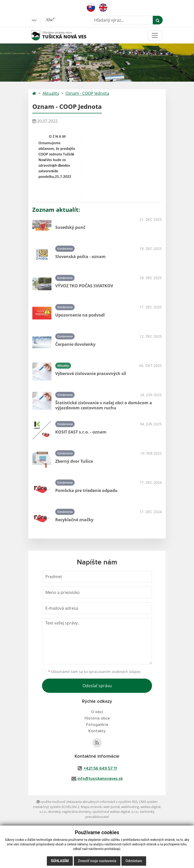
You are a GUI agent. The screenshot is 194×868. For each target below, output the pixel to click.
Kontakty (97, 731)
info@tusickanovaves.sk (100, 779)
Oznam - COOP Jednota (87, 93)
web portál (112, 807)
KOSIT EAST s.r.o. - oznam (81, 432)
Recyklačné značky (74, 520)
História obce (97, 718)
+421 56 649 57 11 (100, 768)
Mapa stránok (91, 807)
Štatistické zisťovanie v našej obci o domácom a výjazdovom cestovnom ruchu (104, 405)
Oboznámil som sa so (94, 672)
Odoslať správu (97, 686)
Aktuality (51, 93)
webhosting (130, 807)
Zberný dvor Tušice (74, 461)
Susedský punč (70, 227)
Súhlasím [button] (60, 861)
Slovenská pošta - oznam (80, 257)
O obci (97, 712)
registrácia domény (77, 812)
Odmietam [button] (134, 861)
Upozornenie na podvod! (80, 315)
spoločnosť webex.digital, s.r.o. (115, 812)
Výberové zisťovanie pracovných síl (91, 373)
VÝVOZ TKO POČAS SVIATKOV (84, 286)
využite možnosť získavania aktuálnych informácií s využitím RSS (87, 802)
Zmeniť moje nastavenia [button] (97, 861)
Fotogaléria (97, 725)
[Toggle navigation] (155, 35)
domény (54, 812)
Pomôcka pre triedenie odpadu (86, 490)
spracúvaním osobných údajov (115, 672)
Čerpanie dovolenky (75, 344)
